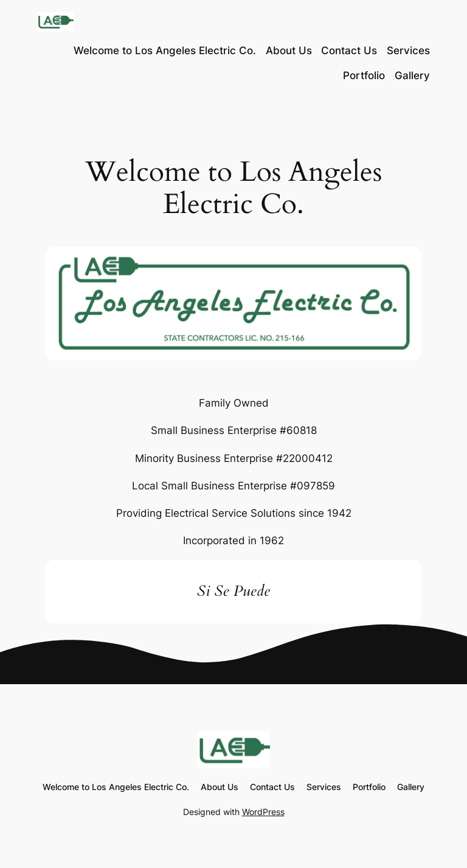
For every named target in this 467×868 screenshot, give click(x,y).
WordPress (263, 812)
